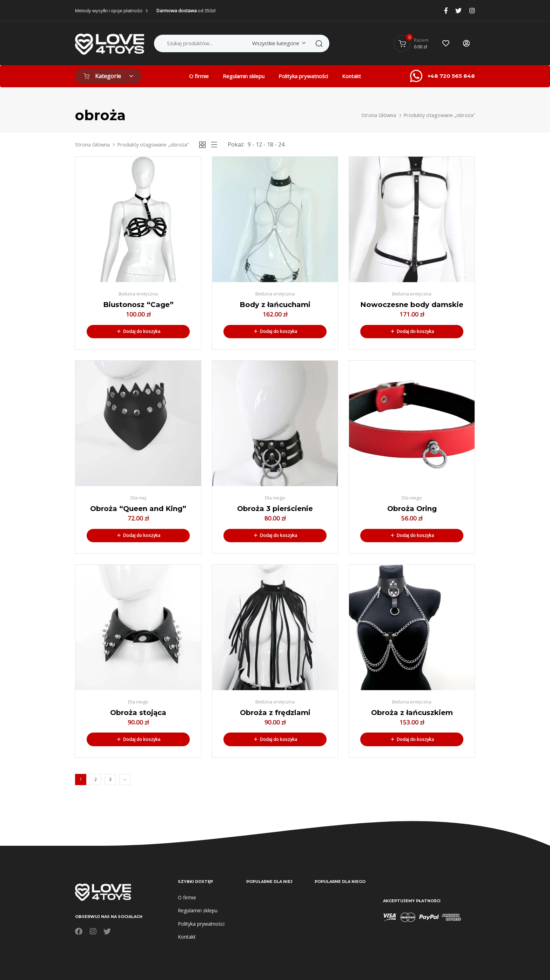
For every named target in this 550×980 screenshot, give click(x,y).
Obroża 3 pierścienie (275, 509)
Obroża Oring (412, 509)
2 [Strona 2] (96, 779)
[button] (138, 332)
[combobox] (278, 43)
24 (281, 144)
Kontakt (351, 76)
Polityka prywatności (303, 76)
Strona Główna (379, 115)
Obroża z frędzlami (275, 713)
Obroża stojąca (138, 713)
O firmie (199, 76)
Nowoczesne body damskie (412, 305)
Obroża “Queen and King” (138, 509)
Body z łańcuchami (275, 305)
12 (259, 144)
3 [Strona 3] (110, 779)
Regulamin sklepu (244, 76)
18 (270, 144)
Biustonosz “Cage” (138, 305)
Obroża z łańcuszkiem (412, 713)
